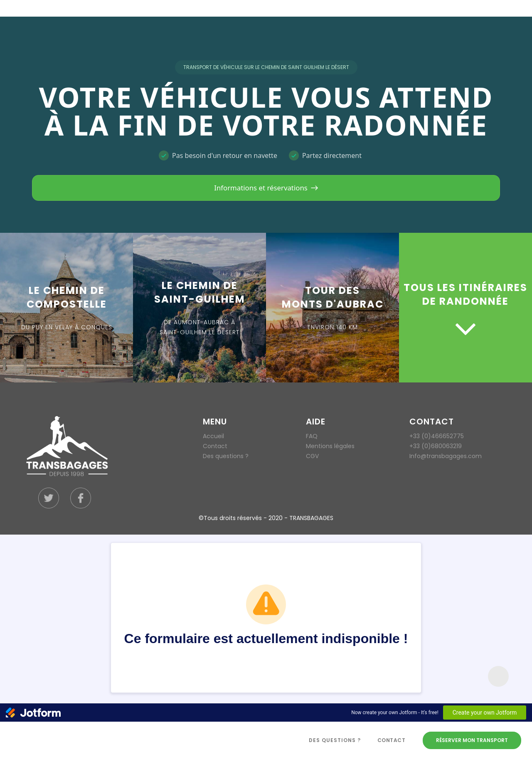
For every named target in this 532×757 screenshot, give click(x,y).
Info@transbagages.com (446, 456)
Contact (215, 446)
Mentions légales (330, 446)
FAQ (312, 436)
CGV (312, 456)
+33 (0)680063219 (436, 446)
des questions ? (335, 740)
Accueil (213, 436)
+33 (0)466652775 (437, 436)
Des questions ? (226, 456)
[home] (157, 740)
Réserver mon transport (472, 740)
